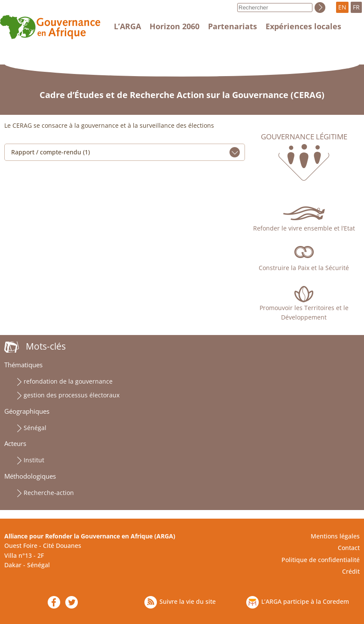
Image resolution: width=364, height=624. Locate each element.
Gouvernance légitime (304, 137)
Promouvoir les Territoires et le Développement (304, 312)
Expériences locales (303, 26)
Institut (34, 460)
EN (342, 7)
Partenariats (232, 26)
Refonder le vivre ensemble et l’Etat (304, 228)
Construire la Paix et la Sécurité (304, 268)
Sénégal (35, 428)
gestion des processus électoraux (72, 395)
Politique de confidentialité (321, 560)
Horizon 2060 (174, 26)
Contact (349, 548)
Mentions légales (335, 536)
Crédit (351, 571)
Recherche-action (49, 493)
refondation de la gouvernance (68, 381)
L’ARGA (127, 26)
